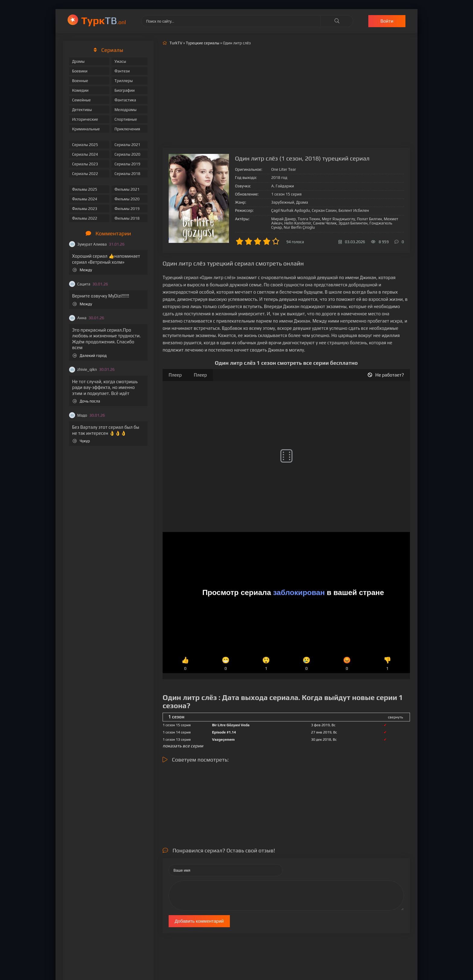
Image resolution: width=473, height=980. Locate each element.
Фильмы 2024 (85, 199)
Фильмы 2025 (85, 189)
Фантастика (125, 100)
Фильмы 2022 (85, 218)
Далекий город (90, 356)
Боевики (80, 71)
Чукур (81, 441)
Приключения (127, 129)
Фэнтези (122, 71)
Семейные (81, 100)
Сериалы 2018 (127, 174)
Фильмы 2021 (127, 189)
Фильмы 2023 (85, 209)
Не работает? (386, 375)
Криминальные (86, 129)
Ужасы (120, 61)
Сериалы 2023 (85, 164)
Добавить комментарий (199, 921)
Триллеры (124, 81)
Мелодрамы (125, 110)
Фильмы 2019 (127, 209)
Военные (80, 81)
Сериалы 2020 (127, 154)
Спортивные (125, 119)
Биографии (124, 90)
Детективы (82, 110)
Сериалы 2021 (127, 145)
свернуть (395, 717)
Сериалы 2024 (85, 154)
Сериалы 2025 (85, 145)
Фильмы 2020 (127, 199)
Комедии (80, 90)
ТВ (104, 20)
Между (82, 270)
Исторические (85, 119)
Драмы (78, 61)
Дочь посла (86, 401)
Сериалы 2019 (127, 164)
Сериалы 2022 (85, 174)
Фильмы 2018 (127, 218)
